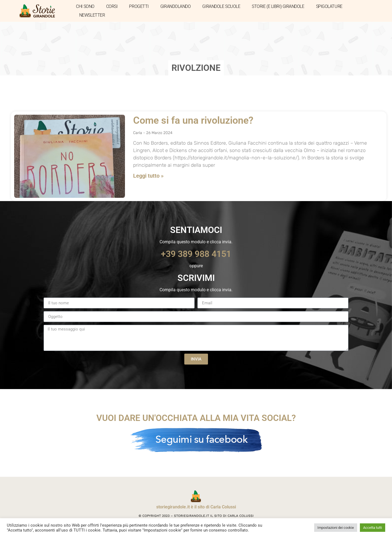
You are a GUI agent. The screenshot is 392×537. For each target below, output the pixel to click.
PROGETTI (139, 6)
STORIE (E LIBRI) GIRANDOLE (278, 6)
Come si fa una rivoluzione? (193, 120)
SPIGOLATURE (329, 6)
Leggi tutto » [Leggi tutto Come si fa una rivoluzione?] (148, 176)
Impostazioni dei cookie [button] (336, 528)
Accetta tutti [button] (373, 528)
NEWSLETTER (92, 15)
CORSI (112, 6)
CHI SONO (85, 6)
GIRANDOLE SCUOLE (221, 6)
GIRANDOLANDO (176, 6)
